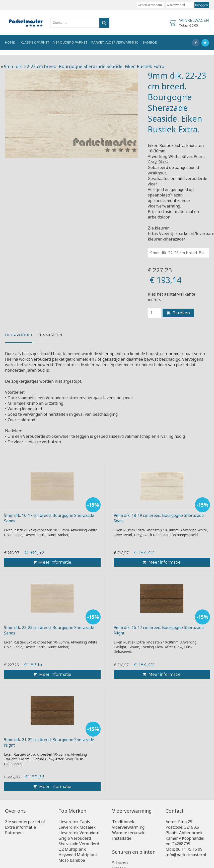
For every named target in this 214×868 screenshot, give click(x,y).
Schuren (120, 863)
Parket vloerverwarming (115, 42)
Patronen (14, 833)
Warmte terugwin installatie (129, 835)
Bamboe (150, 42)
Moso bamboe (72, 860)
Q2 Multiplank (72, 849)
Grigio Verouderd (75, 838)
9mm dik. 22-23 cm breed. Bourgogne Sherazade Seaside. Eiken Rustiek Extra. (85, 66)
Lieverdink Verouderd (79, 833)
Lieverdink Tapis (74, 822)
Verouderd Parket (70, 42)
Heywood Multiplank (78, 855)
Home (10, 42)
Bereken (178, 313)
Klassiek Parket (35, 42)
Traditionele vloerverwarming (128, 824)
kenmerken (50, 335)
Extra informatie (20, 827)
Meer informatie (52, 562)
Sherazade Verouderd (79, 844)
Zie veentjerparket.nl (25, 822)
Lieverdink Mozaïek (77, 827)
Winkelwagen (194, 21)
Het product (19, 335)
